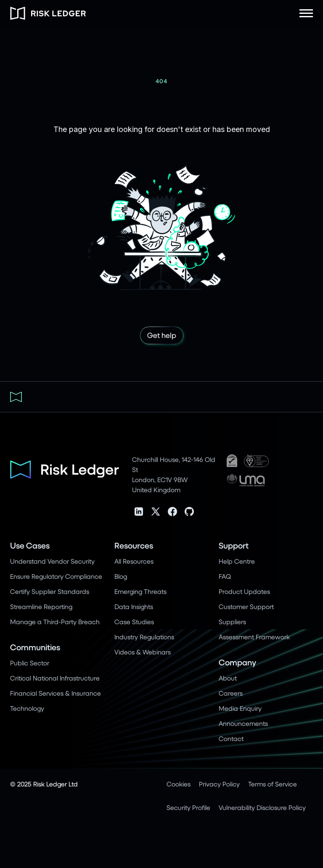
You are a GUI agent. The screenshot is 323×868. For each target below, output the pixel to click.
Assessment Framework (254, 637)
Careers (231, 693)
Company (237, 662)
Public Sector (30, 663)
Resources (134, 545)
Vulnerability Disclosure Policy (262, 807)
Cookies (179, 784)
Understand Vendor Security (52, 561)
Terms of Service (273, 784)
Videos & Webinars (143, 652)
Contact (231, 738)
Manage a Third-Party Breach (55, 621)
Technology (27, 708)
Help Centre (237, 561)
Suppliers (232, 621)
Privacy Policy (219, 784)
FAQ (225, 576)
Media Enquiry (240, 708)
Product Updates (244, 591)
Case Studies (134, 621)
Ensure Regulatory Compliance (56, 576)
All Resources (134, 561)
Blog (121, 576)
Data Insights (134, 606)
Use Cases (30, 545)
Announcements (243, 723)
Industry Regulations (144, 637)
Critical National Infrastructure (55, 678)
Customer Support (246, 606)
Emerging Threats (140, 591)
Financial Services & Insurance (56, 693)
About (228, 678)
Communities (35, 647)
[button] (306, 13)
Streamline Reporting (41, 606)
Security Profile (188, 807)
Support (234, 545)
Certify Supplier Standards (50, 591)
